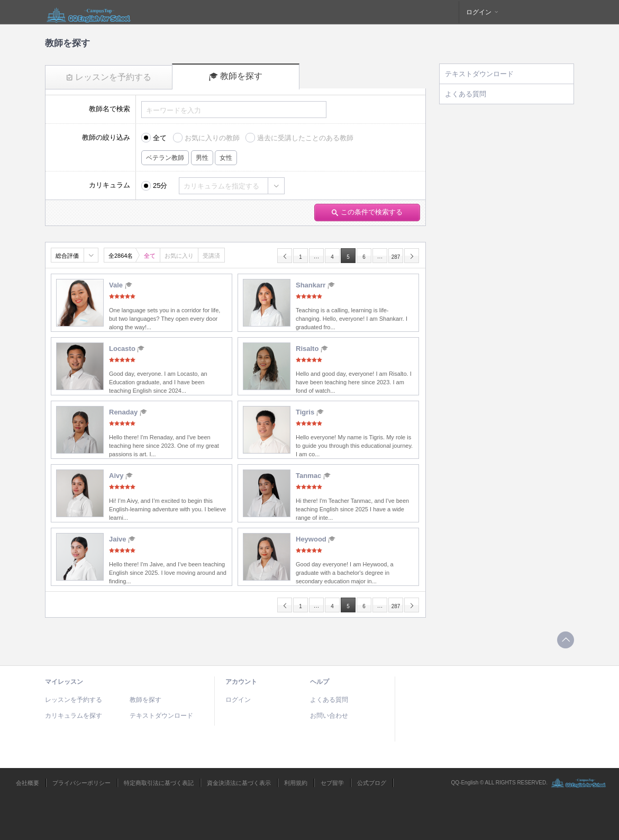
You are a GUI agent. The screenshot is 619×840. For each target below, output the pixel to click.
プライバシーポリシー (81, 783)
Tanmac (313, 476)
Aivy (121, 476)
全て (160, 138)
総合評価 (67, 256)
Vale (121, 285)
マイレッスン (64, 682)
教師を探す (236, 76)
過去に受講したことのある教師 (305, 138)
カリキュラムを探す (74, 716)
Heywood (316, 539)
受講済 (211, 256)
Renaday (128, 412)
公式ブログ (372, 783)
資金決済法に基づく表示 (239, 783)
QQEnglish (89, 12)
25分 (160, 186)
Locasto (127, 349)
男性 (202, 158)
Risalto (312, 349)
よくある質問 (466, 94)
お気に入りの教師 (212, 138)
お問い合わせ (329, 716)
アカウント (241, 682)
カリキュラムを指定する (221, 186)
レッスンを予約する (109, 77)
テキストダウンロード (479, 74)
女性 (226, 158)
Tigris (310, 412)
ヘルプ (320, 682)
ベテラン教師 (165, 158)
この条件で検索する (367, 212)
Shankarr (315, 285)
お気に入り (179, 256)
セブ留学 (332, 783)
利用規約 (296, 783)
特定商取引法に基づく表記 (159, 783)
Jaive (122, 539)
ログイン (483, 12)
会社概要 (28, 783)
